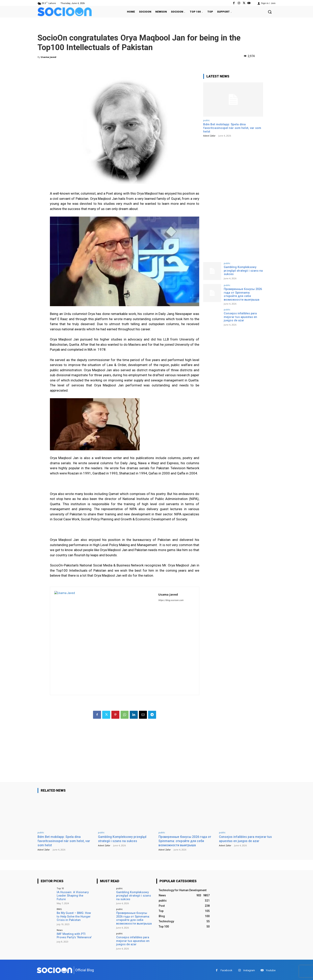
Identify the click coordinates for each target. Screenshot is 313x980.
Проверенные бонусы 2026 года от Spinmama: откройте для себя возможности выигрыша (243, 294)
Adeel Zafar (209, 136)
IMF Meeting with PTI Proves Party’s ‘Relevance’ (74, 935)
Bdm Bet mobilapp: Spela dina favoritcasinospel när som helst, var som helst (232, 128)
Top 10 (60, 888)
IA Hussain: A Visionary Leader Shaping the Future (74, 893)
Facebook (226, 969)
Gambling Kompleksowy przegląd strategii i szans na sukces (242, 270)
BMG (59, 908)
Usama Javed (49, 57)
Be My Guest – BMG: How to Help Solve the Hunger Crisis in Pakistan (74, 916)
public (207, 120)
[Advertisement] (125, 754)
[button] (270, 12)
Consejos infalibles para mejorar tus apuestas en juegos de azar (240, 316)
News (60, 929)
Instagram (249, 969)
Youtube (271, 969)
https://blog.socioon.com (171, 600)
